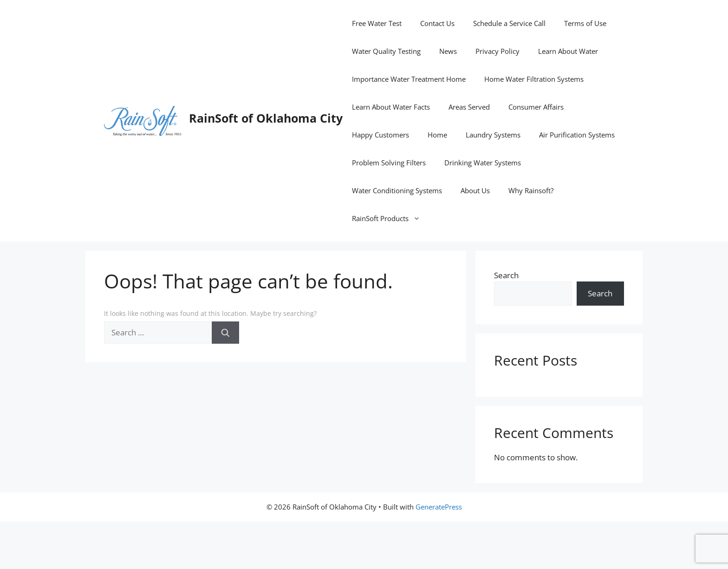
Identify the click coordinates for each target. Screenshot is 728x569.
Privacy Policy (497, 51)
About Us (475, 190)
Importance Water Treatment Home (409, 79)
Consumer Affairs (536, 107)
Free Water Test (377, 23)
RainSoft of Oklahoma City (266, 118)
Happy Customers (380, 135)
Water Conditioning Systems (397, 190)
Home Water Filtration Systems (534, 79)
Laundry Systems (493, 135)
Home (437, 135)
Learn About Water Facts (391, 107)
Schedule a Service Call (509, 23)
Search (506, 275)
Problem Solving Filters (389, 163)
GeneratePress (439, 507)
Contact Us (437, 23)
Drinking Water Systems (483, 163)
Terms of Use (585, 23)
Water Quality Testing (386, 51)
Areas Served (469, 107)
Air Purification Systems (577, 135)
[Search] (225, 333)
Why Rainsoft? (531, 190)
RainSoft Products (391, 218)
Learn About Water (568, 51)
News (448, 51)
